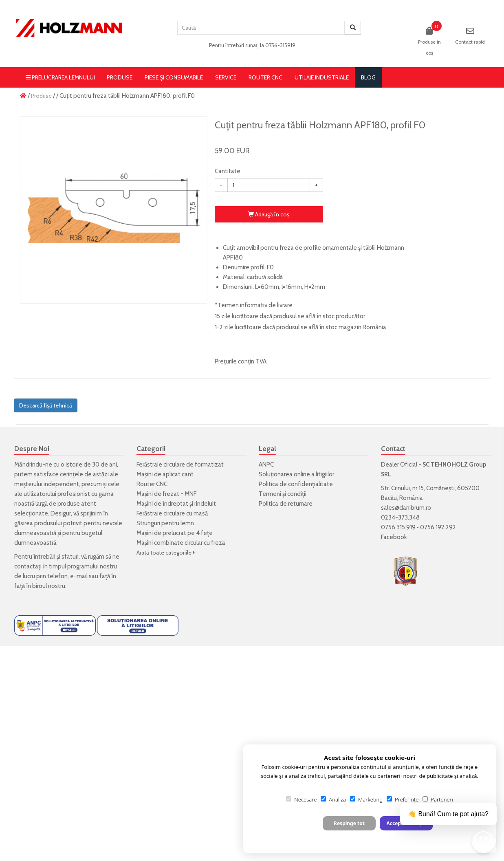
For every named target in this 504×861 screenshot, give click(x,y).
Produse (120, 77)
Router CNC (265, 77)
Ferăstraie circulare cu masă (172, 513)
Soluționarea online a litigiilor (296, 474)
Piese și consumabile (174, 77)
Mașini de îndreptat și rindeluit (176, 504)
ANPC (266, 465)
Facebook (394, 537)
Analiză (333, 799)
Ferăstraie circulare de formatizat (180, 465)
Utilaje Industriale (322, 77)
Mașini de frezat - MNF (166, 494)
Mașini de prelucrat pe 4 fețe (175, 533)
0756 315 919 (398, 527)
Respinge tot (349, 823)
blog (368, 77)
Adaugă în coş (269, 214)
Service (226, 77)
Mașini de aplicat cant (165, 474)
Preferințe (403, 799)
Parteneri (438, 799)
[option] (114, 210)
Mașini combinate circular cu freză (181, 543)
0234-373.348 (400, 517)
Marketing (366, 799)
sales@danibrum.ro (406, 508)
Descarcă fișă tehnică (46, 405)
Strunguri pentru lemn (165, 523)
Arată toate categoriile (166, 553)
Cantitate (228, 171)
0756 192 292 (438, 527)
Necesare (301, 799)
